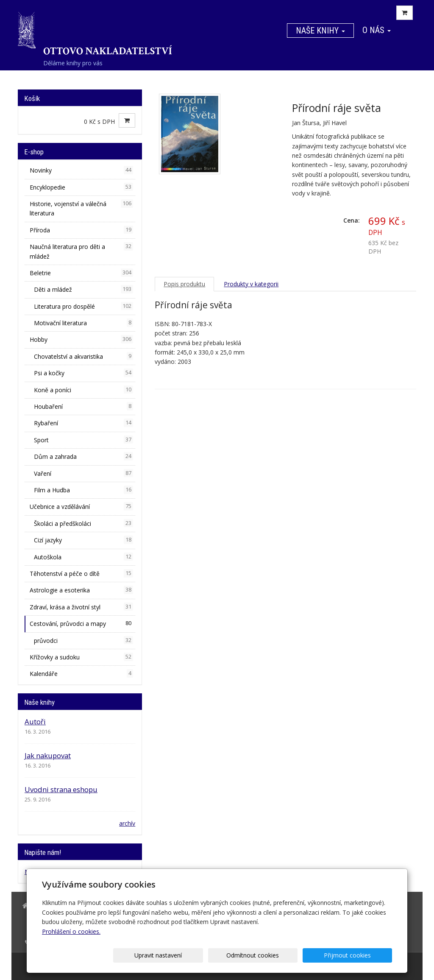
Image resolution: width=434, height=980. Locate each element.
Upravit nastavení (220, 955)
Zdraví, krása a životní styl (81, 607)
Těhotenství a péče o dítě (81, 573)
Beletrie (81, 273)
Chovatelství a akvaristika (83, 356)
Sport (83, 440)
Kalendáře (81, 673)
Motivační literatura (83, 323)
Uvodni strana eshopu (61, 789)
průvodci (83, 640)
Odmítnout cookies (290, 955)
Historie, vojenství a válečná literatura (81, 208)
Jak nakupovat (48, 755)
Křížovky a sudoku (81, 657)
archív (127, 823)
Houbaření (83, 406)
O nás (377, 30)
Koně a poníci (83, 390)
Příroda (81, 230)
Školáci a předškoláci (83, 523)
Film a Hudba (83, 490)
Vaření (83, 473)
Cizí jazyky (83, 540)
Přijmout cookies (360, 955)
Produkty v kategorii (251, 284)
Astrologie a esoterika (81, 590)
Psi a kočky (83, 373)
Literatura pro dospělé (83, 306)
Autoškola (83, 557)
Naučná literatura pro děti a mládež (81, 251)
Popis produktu (184, 284)
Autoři (35, 722)
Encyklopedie (81, 187)
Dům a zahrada (83, 456)
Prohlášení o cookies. (71, 931)
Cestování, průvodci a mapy (81, 623)
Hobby (81, 339)
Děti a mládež (83, 289)
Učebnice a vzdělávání (81, 506)
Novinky (81, 170)
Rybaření (83, 423)
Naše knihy (320, 31)
